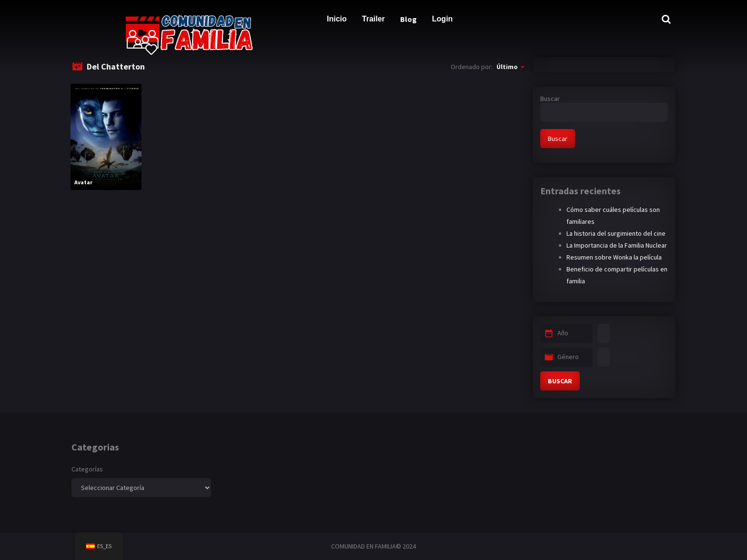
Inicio (337, 19)
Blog (409, 19)
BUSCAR (560, 381)
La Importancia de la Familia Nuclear (617, 245)
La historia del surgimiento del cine (616, 233)
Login (443, 19)
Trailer (373, 19)
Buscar (550, 99)
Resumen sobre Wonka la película (614, 257)
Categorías (87, 469)
